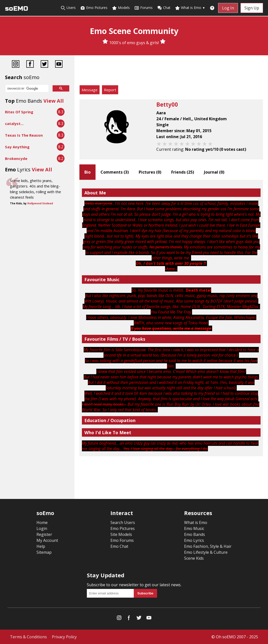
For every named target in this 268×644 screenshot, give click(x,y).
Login (42, 528)
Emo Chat (119, 546)
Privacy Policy (64, 637)
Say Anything (17, 147)
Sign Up (252, 8)
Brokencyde (16, 158)
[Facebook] (30, 65)
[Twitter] (44, 65)
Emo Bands (195, 534)
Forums (143, 8)
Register (44, 534)
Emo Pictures (94, 8)
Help (41, 546)
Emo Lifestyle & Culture (206, 552)
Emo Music (194, 528)
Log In (228, 8)
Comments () (115, 172)
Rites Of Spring (19, 112)
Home (42, 522)
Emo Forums (122, 540)
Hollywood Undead (40, 203)
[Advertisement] (171, 71)
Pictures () (150, 172)
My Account (47, 540)
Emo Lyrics (194, 540)
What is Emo (190, 8)
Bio (87, 172)
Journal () (214, 172)
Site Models (121, 534)
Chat (164, 8)
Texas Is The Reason (24, 135)
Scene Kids (194, 558)
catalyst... (14, 123)
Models (121, 8)
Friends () (183, 172)
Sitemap (44, 552)
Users (68, 8)
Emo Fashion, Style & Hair (208, 546)
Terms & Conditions (28, 637)
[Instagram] (16, 65)
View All (54, 101)
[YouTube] (59, 65)
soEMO (17, 9)
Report (110, 90)
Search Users (123, 522)
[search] (26, 89)
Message (90, 90)
